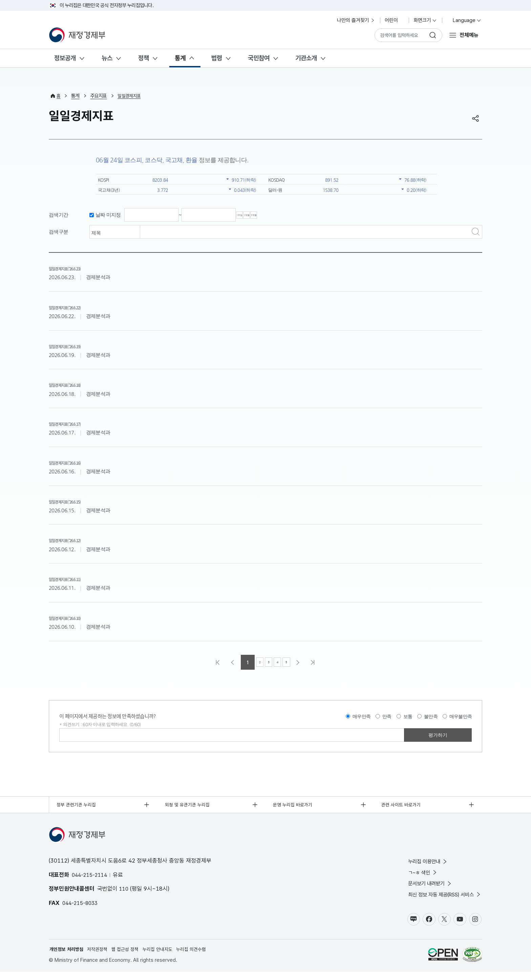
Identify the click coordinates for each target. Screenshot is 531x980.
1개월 (278, 215)
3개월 (305, 215)
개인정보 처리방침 (68, 957)
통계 (180, 58)
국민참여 (259, 58)
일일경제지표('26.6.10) (80, 617)
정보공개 (65, 58)
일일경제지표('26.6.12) (80, 539)
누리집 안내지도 (165, 957)
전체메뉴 (468, 35)
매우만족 (362, 717)
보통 (408, 717)
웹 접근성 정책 (131, 957)
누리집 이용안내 (419, 864)
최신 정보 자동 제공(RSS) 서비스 (439, 900)
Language (464, 20)
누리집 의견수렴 (202, 957)
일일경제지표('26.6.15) (80, 501)
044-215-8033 (82, 905)
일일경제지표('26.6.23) (80, 268)
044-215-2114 (91, 877)
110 (124, 891)
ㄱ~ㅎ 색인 (413, 876)
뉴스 (107, 58)
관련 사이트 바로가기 (403, 806)
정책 (144, 58)
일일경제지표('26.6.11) (80, 578)
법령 (217, 58)
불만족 (431, 717)
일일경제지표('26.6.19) (80, 346)
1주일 (250, 215)
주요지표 (99, 96)
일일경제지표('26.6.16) (80, 462)
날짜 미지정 (108, 215)
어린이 (394, 20)
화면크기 (425, 20)
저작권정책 (101, 957)
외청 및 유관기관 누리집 (190, 806)
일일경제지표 (131, 96)
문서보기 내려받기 (421, 888)
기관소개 (306, 58)
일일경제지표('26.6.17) (80, 423)
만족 (387, 717)
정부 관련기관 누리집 (78, 806)
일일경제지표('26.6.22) (80, 307)
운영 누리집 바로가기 (295, 806)
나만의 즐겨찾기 (356, 20)
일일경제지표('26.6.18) (80, 384)
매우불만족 (461, 717)
